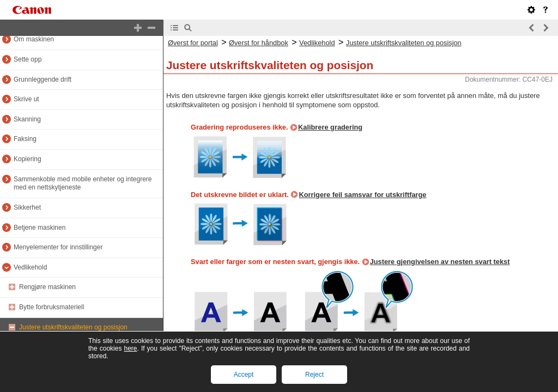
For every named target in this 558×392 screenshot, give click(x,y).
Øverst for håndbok (259, 43)
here (130, 348)
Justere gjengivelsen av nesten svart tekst (440, 262)
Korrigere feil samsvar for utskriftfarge (362, 195)
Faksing (25, 139)
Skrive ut (26, 99)
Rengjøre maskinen (47, 287)
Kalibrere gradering (330, 127)
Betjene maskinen (40, 228)
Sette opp (28, 59)
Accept (244, 375)
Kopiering (28, 159)
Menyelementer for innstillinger (58, 247)
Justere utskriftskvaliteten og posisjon (73, 327)
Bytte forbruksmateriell (51, 307)
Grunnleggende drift (43, 79)
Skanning (27, 119)
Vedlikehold (30, 267)
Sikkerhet (27, 207)
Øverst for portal (193, 43)
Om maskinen (34, 39)
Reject (314, 375)
